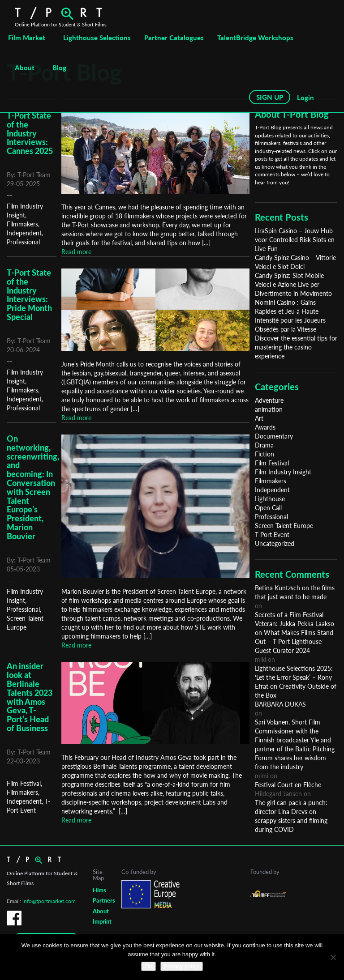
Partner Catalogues (174, 38)
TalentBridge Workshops (255, 38)
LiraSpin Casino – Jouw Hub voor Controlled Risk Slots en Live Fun (295, 240)
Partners (104, 900)
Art (259, 418)
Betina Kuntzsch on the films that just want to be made (295, 592)
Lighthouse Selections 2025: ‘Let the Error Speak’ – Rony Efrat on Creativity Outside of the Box (296, 682)
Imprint (102, 921)
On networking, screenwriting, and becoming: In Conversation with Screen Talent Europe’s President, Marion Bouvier (33, 487)
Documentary (274, 436)
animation (269, 409)
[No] (333, 957)
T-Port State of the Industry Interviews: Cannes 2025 (30, 133)
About (25, 68)
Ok (148, 966)
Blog (59, 68)
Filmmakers (22, 224)
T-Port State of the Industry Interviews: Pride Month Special (29, 295)
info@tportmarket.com (49, 901)
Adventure (269, 400)
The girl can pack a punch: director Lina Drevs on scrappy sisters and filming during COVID (291, 816)
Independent (24, 233)
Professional (23, 242)
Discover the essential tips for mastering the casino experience (296, 347)
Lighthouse (270, 499)
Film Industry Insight (283, 472)
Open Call (268, 508)
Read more (76, 252)
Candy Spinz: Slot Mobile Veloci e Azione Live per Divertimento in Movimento (293, 284)
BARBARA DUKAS (280, 704)
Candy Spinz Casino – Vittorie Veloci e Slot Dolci (295, 262)
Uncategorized (275, 543)
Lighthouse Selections (97, 38)
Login (305, 98)
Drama (264, 445)
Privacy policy (182, 966)
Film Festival (24, 783)
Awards (265, 427)
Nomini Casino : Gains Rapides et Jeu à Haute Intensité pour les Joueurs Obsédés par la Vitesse (290, 316)
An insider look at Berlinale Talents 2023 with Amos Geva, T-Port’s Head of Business (30, 697)
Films (99, 890)
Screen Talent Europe (284, 526)
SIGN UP (270, 97)
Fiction (264, 454)
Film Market (27, 38)
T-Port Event (272, 535)
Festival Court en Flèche (288, 785)
